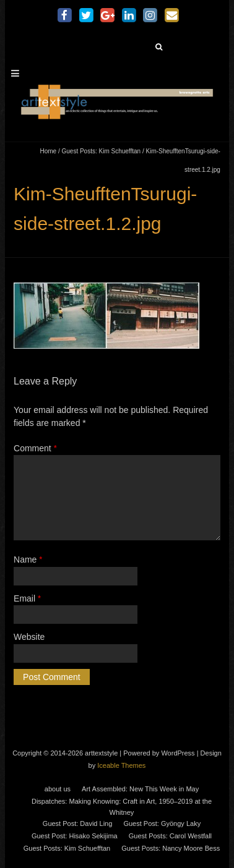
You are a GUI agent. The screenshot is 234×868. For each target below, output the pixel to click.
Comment (35, 448)
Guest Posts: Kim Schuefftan (101, 151)
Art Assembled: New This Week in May (140, 789)
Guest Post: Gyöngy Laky (162, 823)
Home (48, 151)
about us (58, 789)
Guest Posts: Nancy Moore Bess (171, 848)
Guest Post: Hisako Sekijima (75, 836)
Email (27, 598)
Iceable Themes (121, 765)
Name (28, 560)
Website (29, 637)
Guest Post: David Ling (78, 823)
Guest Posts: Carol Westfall (170, 836)
